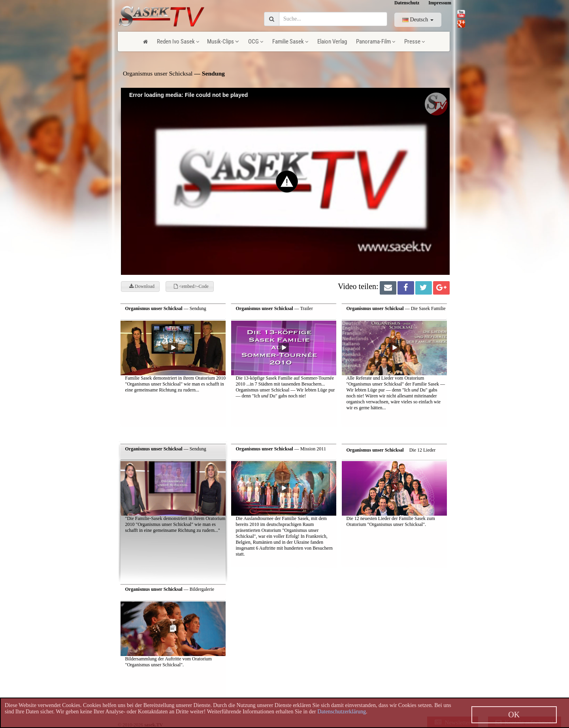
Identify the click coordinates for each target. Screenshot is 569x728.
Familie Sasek (290, 42)
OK (514, 715)
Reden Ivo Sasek (178, 42)
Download (142, 286)
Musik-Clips (223, 42)
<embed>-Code (191, 286)
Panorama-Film (376, 42)
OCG (256, 42)
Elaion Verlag (332, 42)
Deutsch (418, 20)
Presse (415, 42)
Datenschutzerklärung (342, 712)
